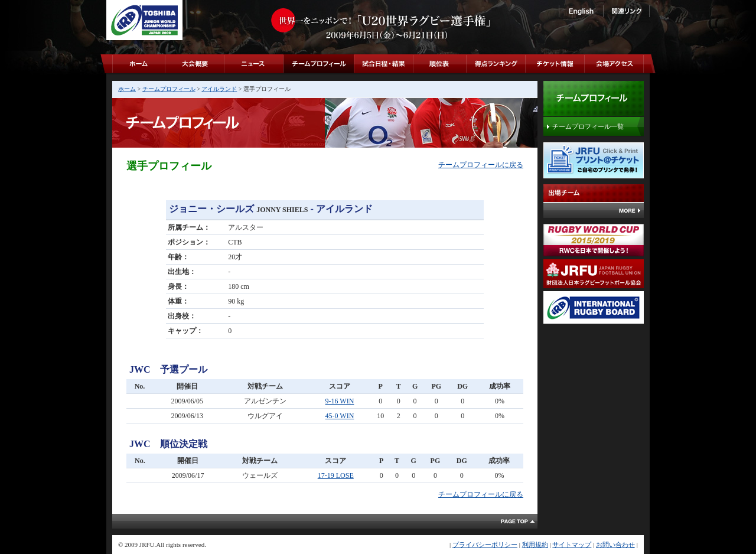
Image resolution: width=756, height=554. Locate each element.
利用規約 (535, 545)
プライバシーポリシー (485, 545)
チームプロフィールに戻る (481, 165)
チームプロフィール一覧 (588, 126)
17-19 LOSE (336, 475)
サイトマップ (572, 545)
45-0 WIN (340, 416)
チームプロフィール (169, 89)
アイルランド (219, 89)
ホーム (127, 89)
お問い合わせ (615, 545)
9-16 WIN (340, 401)
